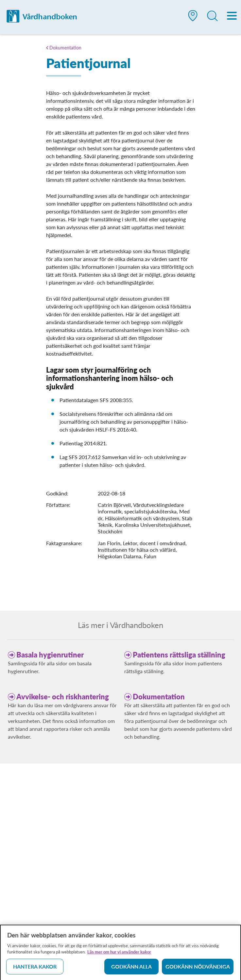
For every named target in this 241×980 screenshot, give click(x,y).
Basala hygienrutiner (50, 655)
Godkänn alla (131, 968)
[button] (193, 18)
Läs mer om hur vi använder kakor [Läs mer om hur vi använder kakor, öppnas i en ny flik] (119, 954)
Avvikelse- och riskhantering (63, 697)
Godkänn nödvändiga (198, 968)
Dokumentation (65, 48)
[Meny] (232, 16)
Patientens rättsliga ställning (179, 655)
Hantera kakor (35, 968)
